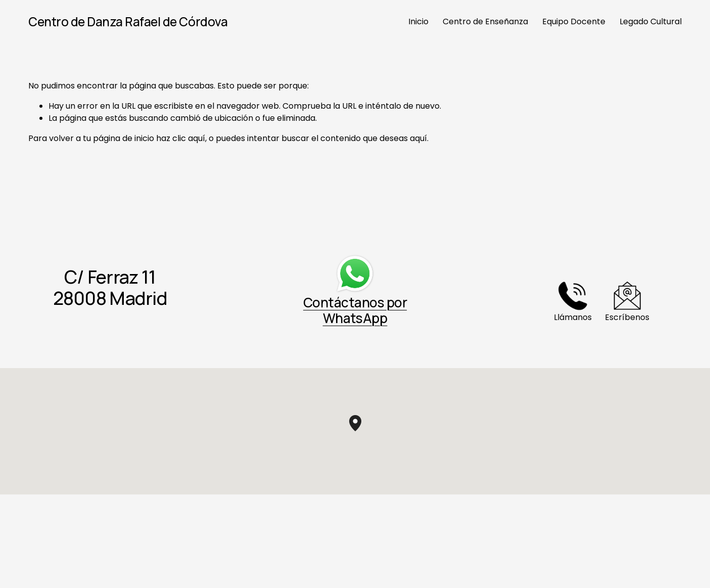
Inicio (418, 21)
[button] (361, 431)
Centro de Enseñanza (485, 21)
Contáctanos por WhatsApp (355, 310)
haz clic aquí (181, 138)
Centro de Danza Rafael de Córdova (128, 21)
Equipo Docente (574, 21)
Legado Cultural (651, 21)
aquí (418, 138)
